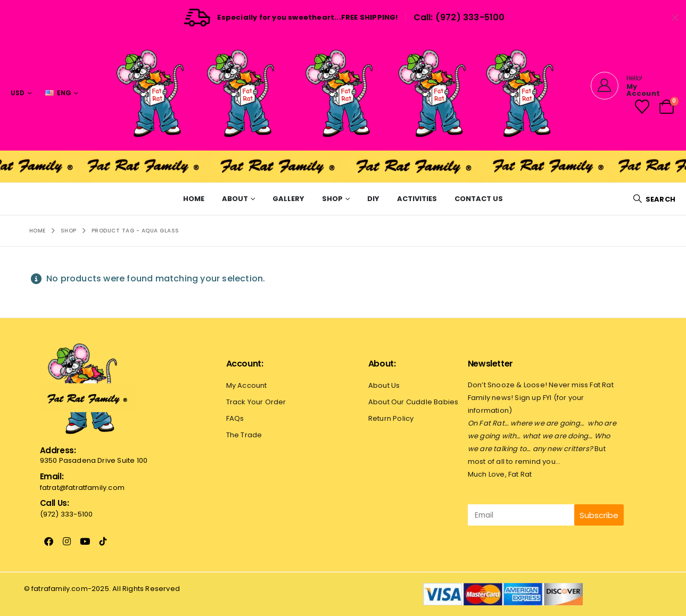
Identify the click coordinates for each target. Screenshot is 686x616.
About (235, 199)
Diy (373, 199)
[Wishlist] (642, 107)
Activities (417, 199)
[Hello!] (631, 86)
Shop (332, 199)
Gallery (288, 199)
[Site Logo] (343, 93)
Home (194, 199)
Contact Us (479, 199)
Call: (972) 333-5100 (459, 17)
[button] (654, 199)
